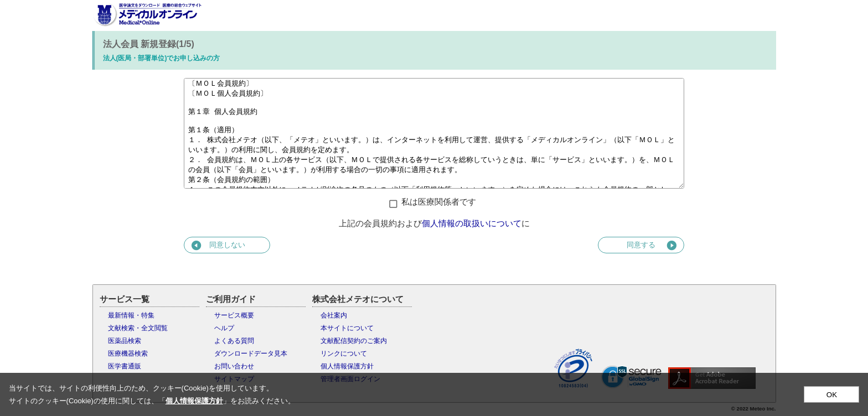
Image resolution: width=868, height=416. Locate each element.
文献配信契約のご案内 (354, 341)
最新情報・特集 (131, 315)
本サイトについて (347, 328)
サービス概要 (234, 315)
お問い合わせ (234, 366)
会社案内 (334, 315)
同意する (652, 246)
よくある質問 (234, 341)
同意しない (218, 246)
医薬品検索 (125, 341)
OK (832, 395)
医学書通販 (125, 366)
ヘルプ (224, 328)
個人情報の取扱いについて (472, 223)
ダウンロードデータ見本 (251, 353)
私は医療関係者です (439, 202)
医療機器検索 (128, 353)
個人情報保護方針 (347, 366)
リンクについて (344, 353)
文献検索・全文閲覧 (138, 328)
